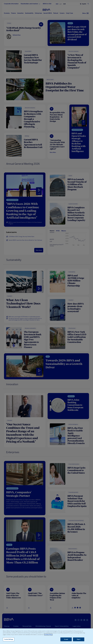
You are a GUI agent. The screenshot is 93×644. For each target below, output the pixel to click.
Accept (66, 639)
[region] (46, 636)
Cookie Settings (9, 639)
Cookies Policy (48, 635)
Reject (79, 639)
